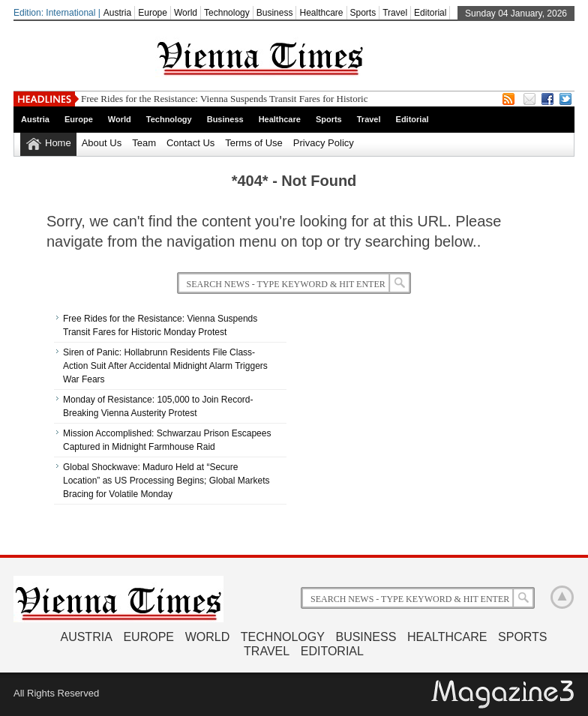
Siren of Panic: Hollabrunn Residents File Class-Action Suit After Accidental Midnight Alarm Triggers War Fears (165, 366)
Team (144, 143)
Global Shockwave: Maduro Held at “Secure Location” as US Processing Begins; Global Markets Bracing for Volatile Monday (166, 481)
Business (275, 13)
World (186, 13)
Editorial (430, 13)
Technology (227, 13)
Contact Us (190, 143)
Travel (395, 13)
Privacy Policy (324, 143)
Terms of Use (254, 143)
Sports (363, 13)
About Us (102, 143)
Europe (153, 13)
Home (58, 143)
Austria (117, 13)
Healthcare (321, 13)
